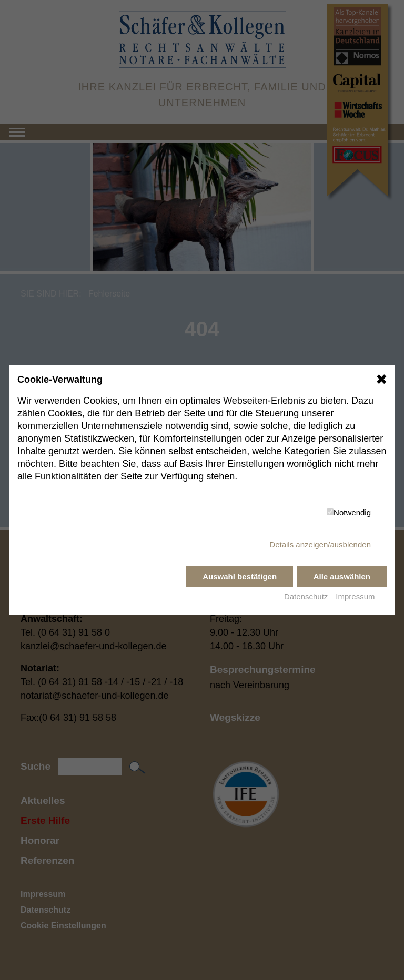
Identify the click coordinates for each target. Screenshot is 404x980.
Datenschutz (306, 596)
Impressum (355, 596)
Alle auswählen (342, 576)
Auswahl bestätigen (240, 576)
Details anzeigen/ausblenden (320, 544)
